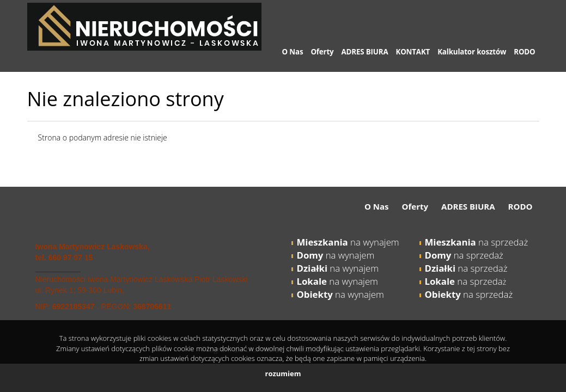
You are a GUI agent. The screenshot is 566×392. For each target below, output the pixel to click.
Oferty (322, 52)
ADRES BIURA (365, 52)
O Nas (293, 52)
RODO (524, 52)
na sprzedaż (477, 242)
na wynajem (348, 242)
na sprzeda (464, 281)
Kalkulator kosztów (472, 52)
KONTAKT (413, 52)
